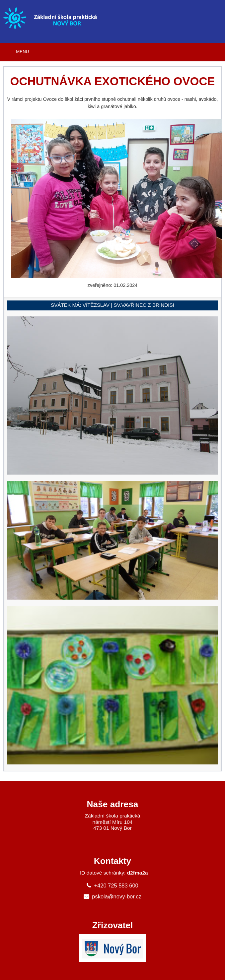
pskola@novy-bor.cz (117, 896)
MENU (22, 52)
